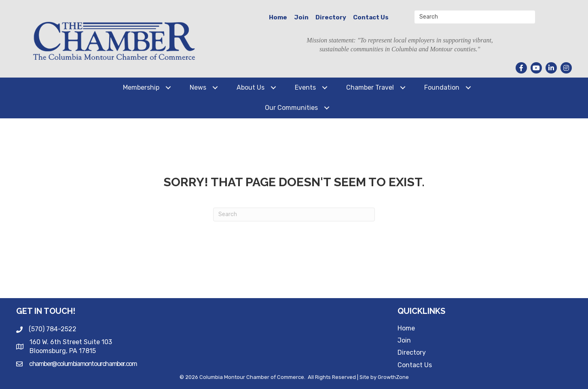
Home (278, 17)
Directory (331, 17)
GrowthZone (393, 377)
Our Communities (291, 108)
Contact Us (371, 17)
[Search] (294, 214)
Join (301, 17)
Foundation (442, 87)
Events (305, 87)
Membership (141, 87)
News (198, 87)
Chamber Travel (370, 87)
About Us (251, 87)
